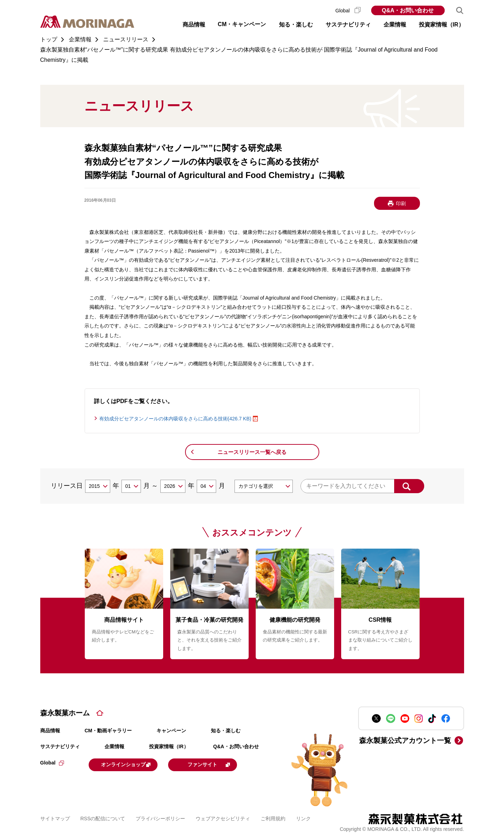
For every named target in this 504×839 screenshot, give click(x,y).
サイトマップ (55, 817)
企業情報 (114, 746)
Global (348, 11)
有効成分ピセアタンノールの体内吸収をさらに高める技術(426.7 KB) (175, 419)
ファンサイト (224, 764)
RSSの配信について (103, 817)
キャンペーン (171, 731)
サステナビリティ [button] (348, 25)
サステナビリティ (60, 746)
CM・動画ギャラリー (108, 731)
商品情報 (50, 731)
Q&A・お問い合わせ (408, 10)
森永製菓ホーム (65, 713)
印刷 (401, 203)
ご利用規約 (273, 817)
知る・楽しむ (226, 731)
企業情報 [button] (395, 25)
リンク (303, 817)
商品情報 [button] (194, 25)
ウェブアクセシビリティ (223, 817)
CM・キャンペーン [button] (242, 24)
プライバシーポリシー (160, 817)
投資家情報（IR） (169, 746)
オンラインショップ (132, 764)
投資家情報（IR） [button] (441, 25)
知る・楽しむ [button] (296, 25)
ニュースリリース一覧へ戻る (252, 452)
